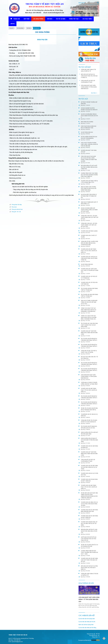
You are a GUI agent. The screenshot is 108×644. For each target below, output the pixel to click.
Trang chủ (11, 28)
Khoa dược (14, 207)
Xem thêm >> (94, 93)
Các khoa (29, 28)
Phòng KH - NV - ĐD (16, 212)
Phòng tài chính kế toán (17, 209)
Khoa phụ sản (37, 28)
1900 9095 (89, 61)
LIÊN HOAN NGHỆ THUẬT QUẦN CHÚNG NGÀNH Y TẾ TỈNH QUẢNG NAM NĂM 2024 (89, 599)
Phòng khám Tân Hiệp (17, 205)
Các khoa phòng (20, 28)
